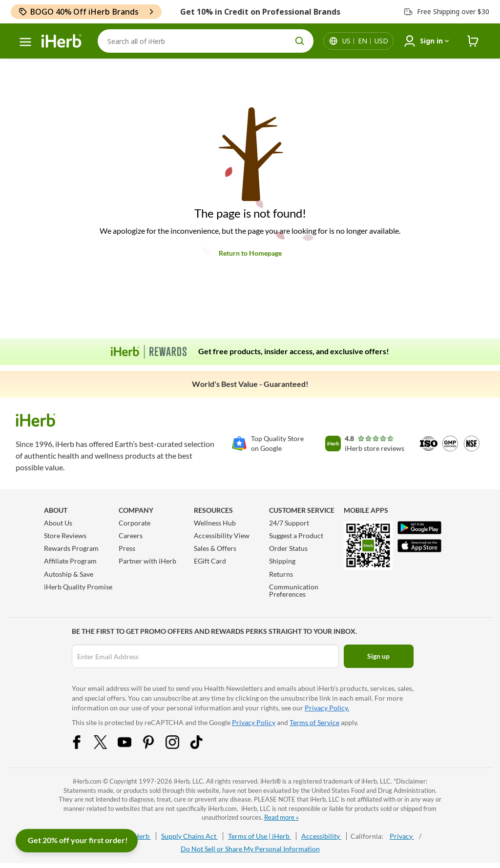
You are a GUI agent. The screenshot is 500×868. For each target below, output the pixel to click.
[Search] (206, 41)
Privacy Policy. (327, 708)
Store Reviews (65, 535)
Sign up (378, 656)
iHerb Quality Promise (78, 587)
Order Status (288, 548)
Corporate (135, 523)
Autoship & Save (69, 574)
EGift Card (210, 561)
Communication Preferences (294, 590)
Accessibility (321, 836)
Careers (131, 535)
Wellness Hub (215, 523)
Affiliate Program (70, 561)
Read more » (281, 817)
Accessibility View (222, 535)
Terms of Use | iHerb (260, 836)
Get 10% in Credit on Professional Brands (260, 12)
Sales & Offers (215, 548)
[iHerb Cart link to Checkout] (473, 41)
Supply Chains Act (189, 836)
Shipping (282, 561)
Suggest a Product (296, 535)
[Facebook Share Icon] (83, 746)
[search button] (300, 41)
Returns (281, 574)
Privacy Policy (254, 722)
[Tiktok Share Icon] (203, 746)
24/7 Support (289, 523)
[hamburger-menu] (25, 42)
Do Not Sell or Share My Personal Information (250, 849)
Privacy (402, 836)
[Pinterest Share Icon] (155, 746)
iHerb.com (87, 781)
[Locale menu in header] (365, 41)
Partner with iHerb (147, 561)
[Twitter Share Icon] (107, 746)
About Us (58, 523)
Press (127, 548)
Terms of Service (314, 722)
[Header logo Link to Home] (62, 41)
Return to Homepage (250, 253)
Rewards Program (71, 548)
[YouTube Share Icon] (131, 746)
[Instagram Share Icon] (179, 746)
